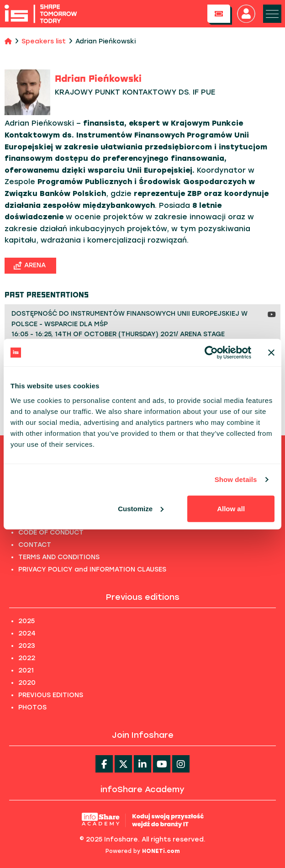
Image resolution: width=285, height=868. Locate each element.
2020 (27, 683)
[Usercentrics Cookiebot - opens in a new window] (211, 353)
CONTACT (35, 545)
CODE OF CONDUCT (51, 532)
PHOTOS (32, 707)
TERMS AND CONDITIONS (59, 557)
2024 (27, 633)
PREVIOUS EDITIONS (51, 695)
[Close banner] (271, 353)
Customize (141, 508)
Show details (236, 479)
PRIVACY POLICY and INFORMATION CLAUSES (92, 569)
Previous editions (143, 597)
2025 (26, 621)
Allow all (231, 508)
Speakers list (44, 41)
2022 (27, 658)
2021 (26, 670)
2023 (27, 646)
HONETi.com (161, 851)
